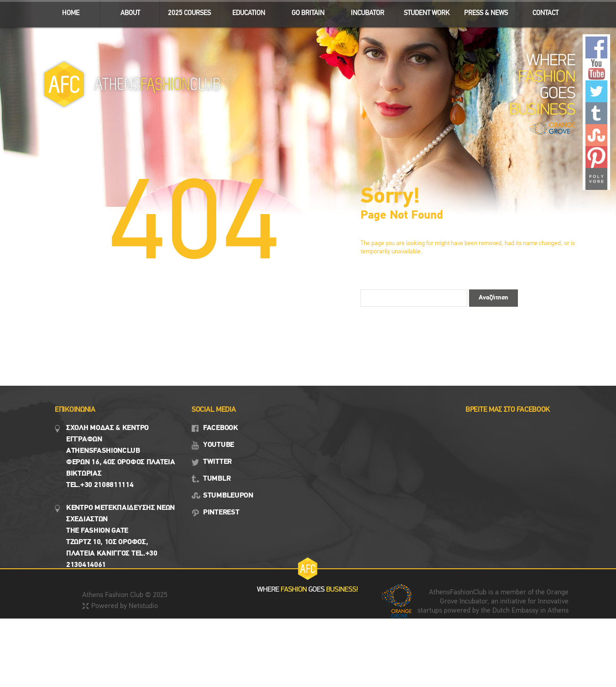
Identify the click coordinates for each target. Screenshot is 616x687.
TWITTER (217, 462)
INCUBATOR (363, 11)
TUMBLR (217, 479)
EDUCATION (245, 11)
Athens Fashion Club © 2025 (125, 595)
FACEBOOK (221, 428)
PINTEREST (221, 513)
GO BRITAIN (304, 11)
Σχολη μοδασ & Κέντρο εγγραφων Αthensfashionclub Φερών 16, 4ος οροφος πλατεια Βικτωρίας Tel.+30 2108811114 (121, 457)
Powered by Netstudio (125, 606)
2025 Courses (189, 13)
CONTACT (546, 13)
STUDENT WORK (423, 11)
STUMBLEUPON (228, 496)
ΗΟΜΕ (71, 13)
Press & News (482, 11)
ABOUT (126, 11)
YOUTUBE (219, 445)
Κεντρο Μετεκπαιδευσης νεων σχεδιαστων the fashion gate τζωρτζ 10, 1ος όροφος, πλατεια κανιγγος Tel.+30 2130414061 (120, 537)
